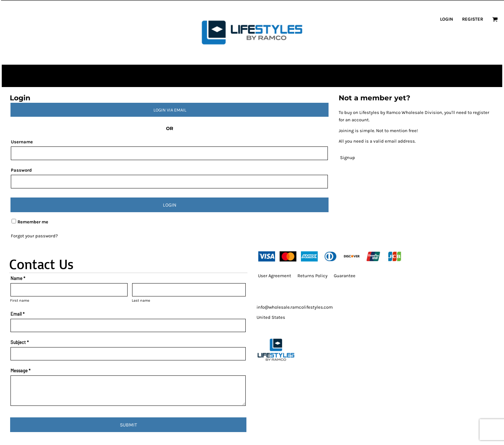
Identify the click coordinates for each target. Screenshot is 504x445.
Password (21, 170)
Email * (17, 314)
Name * (18, 278)
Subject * (20, 342)
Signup (348, 157)
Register (473, 19)
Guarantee (345, 276)
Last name (141, 300)
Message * (20, 371)
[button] (495, 19)
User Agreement (275, 276)
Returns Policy (312, 276)
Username (22, 142)
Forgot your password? (34, 236)
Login (447, 19)
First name (20, 300)
